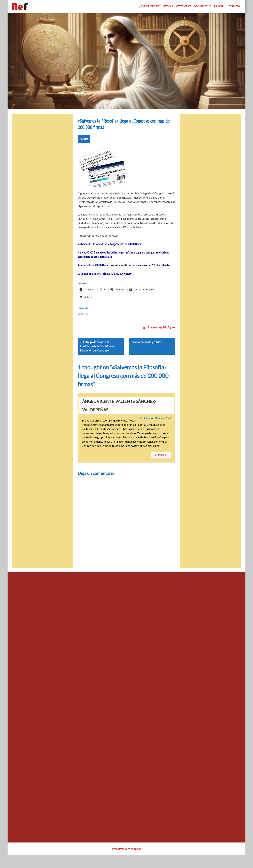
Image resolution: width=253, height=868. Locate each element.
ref (174, 336)
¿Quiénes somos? (149, 6)
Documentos (201, 6)
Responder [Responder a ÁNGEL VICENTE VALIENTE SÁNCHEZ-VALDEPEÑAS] (161, 468)
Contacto (234, 6)
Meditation (134, 862)
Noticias (168, 6)
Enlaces (219, 6)
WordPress (119, 862)
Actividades (182, 6)
